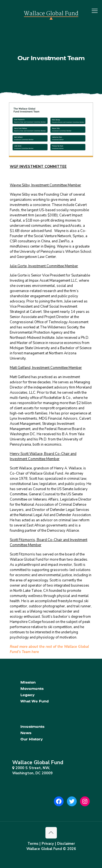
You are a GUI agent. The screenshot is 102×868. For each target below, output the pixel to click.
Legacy (27, 695)
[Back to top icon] (51, 833)
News (26, 733)
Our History (32, 739)
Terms (33, 844)
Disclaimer (66, 844)
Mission (28, 682)
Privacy (48, 844)
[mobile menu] (95, 11)
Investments (32, 727)
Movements (32, 689)
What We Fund (35, 701)
